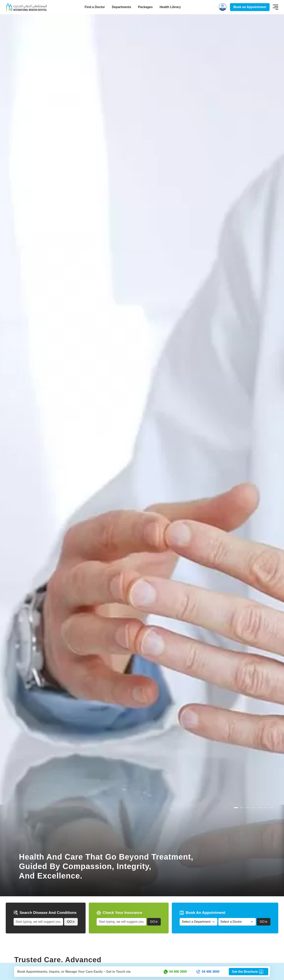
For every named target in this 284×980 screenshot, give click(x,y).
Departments (121, 7)
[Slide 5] (265, 808)
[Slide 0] (236, 808)
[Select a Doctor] (237, 922)
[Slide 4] (260, 808)
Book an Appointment (250, 7)
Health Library (170, 7)
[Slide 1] (242, 808)
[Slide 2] (248, 808)
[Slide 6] (271, 808)
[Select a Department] (198, 922)
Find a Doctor (95, 7)
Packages (145, 7)
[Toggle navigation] (276, 7)
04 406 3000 (175, 972)
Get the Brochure (248, 972)
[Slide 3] (254, 808)
